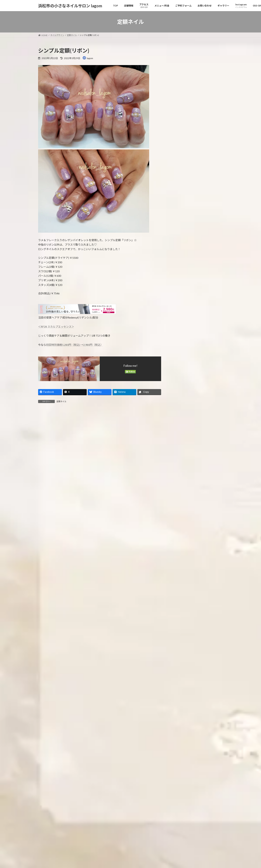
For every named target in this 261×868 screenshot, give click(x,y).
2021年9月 (180, 668)
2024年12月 (180, 404)
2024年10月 (180, 418)
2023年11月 (180, 492)
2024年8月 (180, 431)
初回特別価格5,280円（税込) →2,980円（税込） (75, 345)
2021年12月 (180, 648)
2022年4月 (180, 621)
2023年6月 (180, 526)
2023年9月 (180, 506)
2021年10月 (180, 661)
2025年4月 (180, 377)
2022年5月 (180, 614)
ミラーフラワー (203, 65)
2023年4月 (180, 540)
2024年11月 (180, 411)
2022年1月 (180, 641)
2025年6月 (180, 364)
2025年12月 (180, 323)
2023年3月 (180, 546)
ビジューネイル (203, 115)
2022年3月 (180, 627)
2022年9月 (180, 587)
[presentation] (59, 571)
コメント (45, 431)
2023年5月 (180, 533)
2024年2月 (180, 472)
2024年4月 (180, 459)
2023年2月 (180, 553)
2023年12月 (180, 486)
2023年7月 (180, 519)
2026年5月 (180, 290)
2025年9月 (180, 344)
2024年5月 (180, 452)
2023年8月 (180, 512)
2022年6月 (180, 607)
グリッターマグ (203, 132)
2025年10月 (180, 337)
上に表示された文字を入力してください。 (63, 541)
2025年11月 (180, 330)
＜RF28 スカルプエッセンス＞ (56, 327)
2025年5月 (180, 371)
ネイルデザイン (182, 251)
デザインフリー (184, 258)
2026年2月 (180, 310)
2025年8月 (180, 350)
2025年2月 (180, 391)
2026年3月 (180, 303)
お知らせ (179, 245)
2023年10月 (180, 499)
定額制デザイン (182, 272)
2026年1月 (180, 317)
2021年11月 (180, 654)
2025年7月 (180, 357)
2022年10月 (180, 580)
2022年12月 (180, 567)
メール (44, 488)
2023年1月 (180, 560)
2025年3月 (180, 384)
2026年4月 (180, 296)
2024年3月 (180, 465)
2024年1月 (180, 479)
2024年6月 (180, 445)
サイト (42, 505)
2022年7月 (180, 600)
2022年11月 (180, 573)
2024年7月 (180, 438)
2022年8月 (180, 594)
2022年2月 (180, 634)
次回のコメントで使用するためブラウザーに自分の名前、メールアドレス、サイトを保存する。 (99, 523)
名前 (42, 471)
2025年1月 (180, 398)
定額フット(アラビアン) (207, 99)
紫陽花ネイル (202, 149)
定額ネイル (61, 401)
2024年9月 (180, 425)
